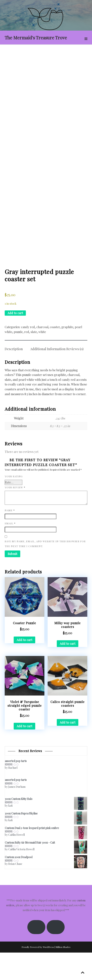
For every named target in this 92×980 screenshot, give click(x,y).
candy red (28, 355)
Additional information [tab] (48, 377)
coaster (55, 355)
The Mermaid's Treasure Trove (36, 38)
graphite (67, 355)
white (42, 359)
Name (10, 538)
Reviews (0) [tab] (75, 377)
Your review (15, 515)
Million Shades (63, 974)
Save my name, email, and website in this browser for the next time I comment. (45, 571)
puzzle (18, 359)
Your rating (14, 504)
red (27, 359)
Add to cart (15, 341)
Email (10, 551)
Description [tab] (14, 377)
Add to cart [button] (24, 667)
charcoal (42, 355)
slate (34, 359)
